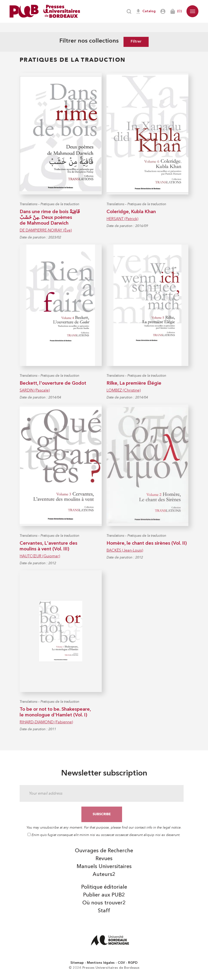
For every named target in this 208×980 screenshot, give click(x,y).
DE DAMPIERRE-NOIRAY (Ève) (46, 230)
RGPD (133, 963)
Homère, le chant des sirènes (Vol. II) (147, 543)
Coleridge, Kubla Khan (131, 212)
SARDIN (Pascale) (35, 390)
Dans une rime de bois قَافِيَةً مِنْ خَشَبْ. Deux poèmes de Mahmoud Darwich (50, 218)
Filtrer (136, 42)
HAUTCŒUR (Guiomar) (40, 556)
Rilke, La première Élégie (134, 383)
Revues (104, 859)
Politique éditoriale (104, 887)
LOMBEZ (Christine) (124, 390)
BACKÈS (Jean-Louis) (125, 550)
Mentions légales (101, 963)
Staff (104, 911)
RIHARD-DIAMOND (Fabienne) (46, 722)
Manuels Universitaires (104, 867)
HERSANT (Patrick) (122, 219)
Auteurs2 (104, 875)
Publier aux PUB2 (104, 895)
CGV (121, 963)
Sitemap (77, 963)
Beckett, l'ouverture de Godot (53, 383)
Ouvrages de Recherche (104, 851)
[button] (192, 11)
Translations (28, 204)
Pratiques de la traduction (60, 204)
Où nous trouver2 (104, 903)
